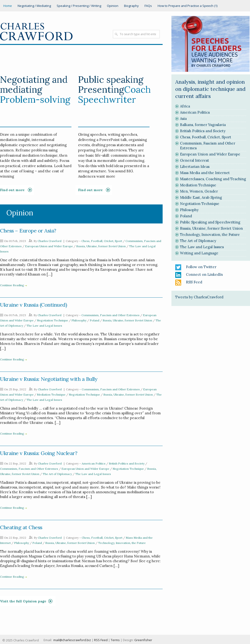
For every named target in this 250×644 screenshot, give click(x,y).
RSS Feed (194, 282)
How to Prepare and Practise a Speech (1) (187, 6)
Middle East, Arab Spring (201, 197)
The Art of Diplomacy (57, 474)
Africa (185, 106)
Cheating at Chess (21, 527)
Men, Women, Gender (199, 191)
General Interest (195, 160)
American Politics (94, 463)
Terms (115, 640)
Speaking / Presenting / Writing (79, 6)
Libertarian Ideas (195, 167)
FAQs (148, 6)
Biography (131, 6)
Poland (95, 320)
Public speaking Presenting (111, 84)
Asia (183, 119)
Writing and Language (199, 253)
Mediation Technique (51, 395)
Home (8, 6)
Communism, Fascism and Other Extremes (110, 315)
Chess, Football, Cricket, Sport (102, 241)
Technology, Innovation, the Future (122, 543)
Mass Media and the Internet (205, 173)
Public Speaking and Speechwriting (210, 222)
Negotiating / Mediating (34, 6)
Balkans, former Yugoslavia (203, 125)
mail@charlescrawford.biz (72, 640)
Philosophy (79, 320)
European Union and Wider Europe (49, 246)
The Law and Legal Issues (44, 326)
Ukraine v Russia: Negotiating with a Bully (49, 379)
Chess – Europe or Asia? (28, 231)
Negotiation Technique (52, 320)
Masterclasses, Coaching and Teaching (213, 179)
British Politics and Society (127, 463)
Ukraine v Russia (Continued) (33, 305)
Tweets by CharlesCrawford (199, 297)
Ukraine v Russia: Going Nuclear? (39, 453)
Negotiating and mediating (34, 84)
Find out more (90, 190)
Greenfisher (143, 640)
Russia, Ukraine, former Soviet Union (101, 246)
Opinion (113, 6)
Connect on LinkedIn (204, 274)
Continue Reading (12, 285)
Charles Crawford (50, 241)
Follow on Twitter (201, 267)
